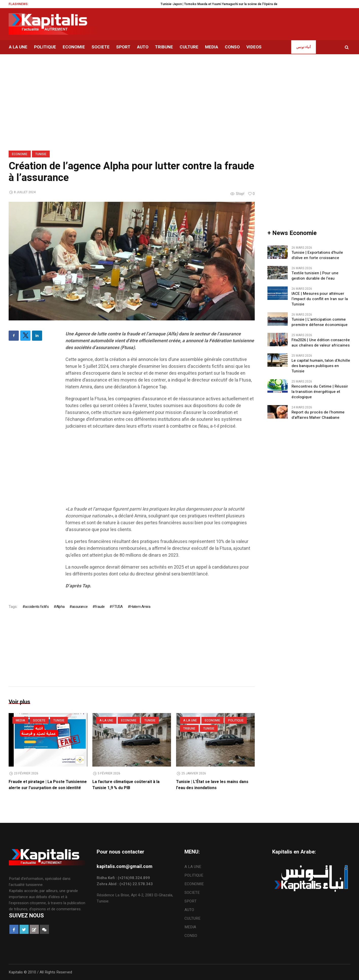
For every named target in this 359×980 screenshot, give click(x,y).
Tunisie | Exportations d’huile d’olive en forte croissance (317, 255)
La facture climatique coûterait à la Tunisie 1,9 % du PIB (126, 785)
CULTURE (192, 918)
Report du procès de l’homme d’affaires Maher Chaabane (318, 415)
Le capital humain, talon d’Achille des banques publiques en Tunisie (321, 366)
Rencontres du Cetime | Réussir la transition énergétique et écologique (320, 392)
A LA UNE (106, 720)
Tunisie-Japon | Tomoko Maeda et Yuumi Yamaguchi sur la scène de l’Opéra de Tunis (231, 4)
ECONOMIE (20, 154)
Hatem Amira (140, 607)
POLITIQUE (236, 720)
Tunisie (41, 154)
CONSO (191, 936)
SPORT (191, 901)
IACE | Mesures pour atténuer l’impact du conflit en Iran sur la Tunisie (320, 299)
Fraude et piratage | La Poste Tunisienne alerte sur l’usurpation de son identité (48, 785)
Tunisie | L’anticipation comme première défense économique (320, 322)
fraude (100, 607)
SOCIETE (39, 720)
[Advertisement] (160, 470)
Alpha (60, 607)
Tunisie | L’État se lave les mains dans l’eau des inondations (212, 785)
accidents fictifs (37, 607)
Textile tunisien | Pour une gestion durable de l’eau (315, 276)
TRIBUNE (189, 729)
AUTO (189, 910)
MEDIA (20, 720)
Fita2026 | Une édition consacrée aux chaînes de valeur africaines (321, 343)
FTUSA (117, 607)
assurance (80, 607)
